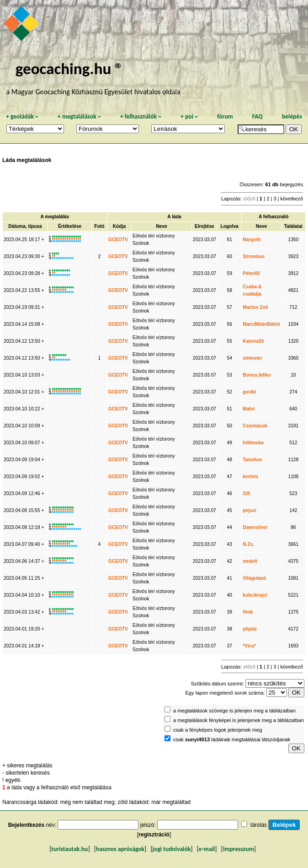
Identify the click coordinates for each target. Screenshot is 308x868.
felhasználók (141, 116)
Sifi (246, 493)
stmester (252, 358)
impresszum (239, 849)
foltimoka (253, 443)
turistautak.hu (69, 849)
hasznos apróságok (120, 849)
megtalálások (79, 116)
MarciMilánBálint (261, 324)
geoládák (22, 116)
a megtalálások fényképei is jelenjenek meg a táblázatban (239, 720)
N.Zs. (248, 544)
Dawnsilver (255, 527)
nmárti (250, 561)
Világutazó (254, 578)
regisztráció (154, 835)
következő (292, 199)
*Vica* (249, 646)
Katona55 (253, 341)
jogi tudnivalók (172, 849)
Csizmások (255, 426)
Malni (249, 409)
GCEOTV (118, 240)
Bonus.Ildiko (257, 375)
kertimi (250, 477)
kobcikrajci (255, 595)
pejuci (250, 510)
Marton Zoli (255, 307)
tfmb (248, 612)
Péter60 (251, 273)
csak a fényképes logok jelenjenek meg (218, 730)
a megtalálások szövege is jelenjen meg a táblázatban (234, 711)
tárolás (259, 825)
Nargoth (252, 240)
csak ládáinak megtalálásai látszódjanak (232, 739)
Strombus (254, 256)
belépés (292, 116)
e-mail (207, 849)
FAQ (258, 116)
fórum (225, 116)
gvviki (249, 392)
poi (189, 116)
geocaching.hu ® (69, 68)
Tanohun (252, 460)
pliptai (250, 629)
